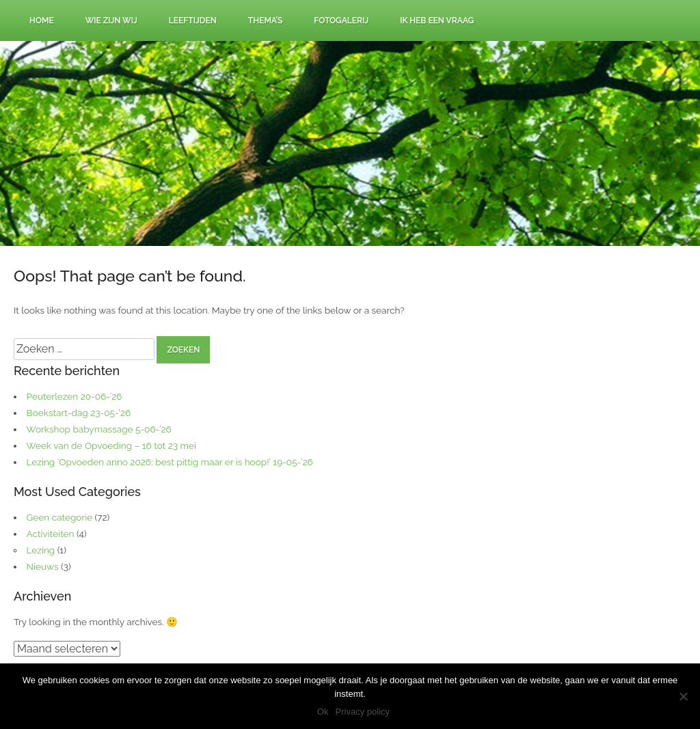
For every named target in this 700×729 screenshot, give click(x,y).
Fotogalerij (341, 20)
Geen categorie (60, 517)
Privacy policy (363, 712)
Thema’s (266, 20)
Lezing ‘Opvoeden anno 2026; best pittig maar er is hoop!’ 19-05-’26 (170, 462)
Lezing (41, 550)
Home (42, 20)
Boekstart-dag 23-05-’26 (79, 413)
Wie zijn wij (111, 20)
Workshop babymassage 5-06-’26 (99, 429)
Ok (323, 712)
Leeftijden (193, 20)
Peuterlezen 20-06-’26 (75, 396)
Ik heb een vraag (437, 20)
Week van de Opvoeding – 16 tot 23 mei (111, 445)
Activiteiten (51, 534)
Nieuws (43, 566)
